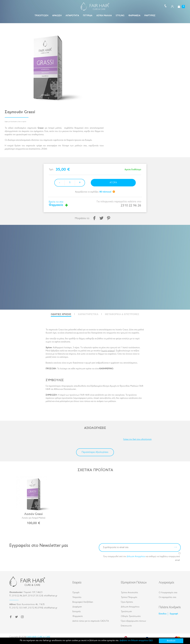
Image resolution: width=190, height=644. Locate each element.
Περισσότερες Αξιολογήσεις (95, 452)
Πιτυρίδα (88, 16)
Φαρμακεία (134, 16)
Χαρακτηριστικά (88, 314)
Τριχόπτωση (41, 16)
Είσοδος (163, 614)
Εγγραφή (174, 614)
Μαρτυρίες (150, 16)
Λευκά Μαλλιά (104, 16)
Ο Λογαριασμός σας (168, 593)
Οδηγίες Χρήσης (61, 314)
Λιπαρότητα (72, 16)
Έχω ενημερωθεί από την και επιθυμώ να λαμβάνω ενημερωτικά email (142, 558)
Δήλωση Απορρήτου (136, 557)
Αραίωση (57, 16)
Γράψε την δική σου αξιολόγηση (137, 439)
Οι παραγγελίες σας (168, 597)
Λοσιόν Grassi (33, 514)
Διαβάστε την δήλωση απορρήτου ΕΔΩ (136, 641)
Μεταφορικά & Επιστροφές (122, 314)
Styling (120, 16)
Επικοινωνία (126, 626)
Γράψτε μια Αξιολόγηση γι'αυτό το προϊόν (16, 122)
